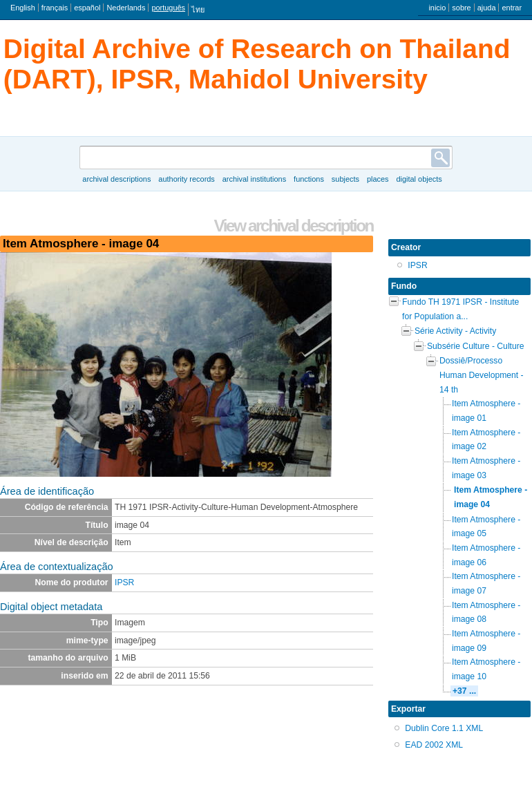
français (55, 8)
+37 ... (464, 691)
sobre (461, 8)
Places (378, 179)
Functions (309, 179)
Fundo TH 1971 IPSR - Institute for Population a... (460, 309)
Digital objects (419, 179)
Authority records (186, 179)
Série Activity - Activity (455, 331)
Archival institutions (254, 179)
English (23, 8)
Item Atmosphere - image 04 (491, 497)
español (87, 8)
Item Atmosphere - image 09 (486, 641)
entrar (512, 8)
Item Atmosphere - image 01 (486, 411)
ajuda (487, 8)
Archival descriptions (116, 179)
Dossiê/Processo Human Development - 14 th (482, 375)
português (168, 8)
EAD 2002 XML (434, 745)
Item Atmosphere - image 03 (486, 468)
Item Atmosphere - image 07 (486, 584)
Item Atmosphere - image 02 (486, 440)
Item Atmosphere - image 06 (486, 555)
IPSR (124, 582)
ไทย (198, 10)
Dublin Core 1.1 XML (444, 728)
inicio (437, 8)
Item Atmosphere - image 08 (486, 613)
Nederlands (126, 8)
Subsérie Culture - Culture (476, 346)
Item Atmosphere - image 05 (486, 527)
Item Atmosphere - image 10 (486, 669)
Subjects (345, 179)
